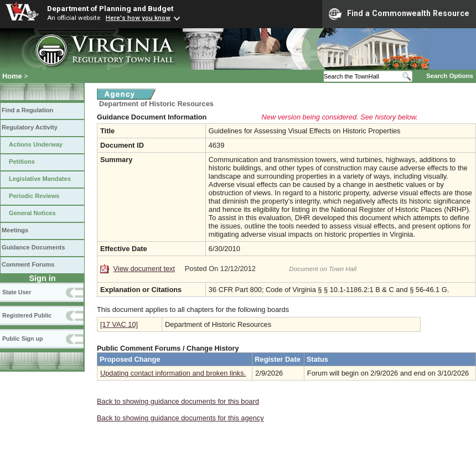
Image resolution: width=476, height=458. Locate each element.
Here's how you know (138, 18)
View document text (144, 269)
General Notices (32, 213)
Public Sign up (22, 339)
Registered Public (27, 315)
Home (12, 76)
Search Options (450, 76)
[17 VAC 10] (119, 324)
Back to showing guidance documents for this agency (180, 418)
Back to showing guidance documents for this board (178, 401)
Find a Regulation (27, 110)
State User (17, 292)
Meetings (15, 230)
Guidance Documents (33, 247)
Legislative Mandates (40, 179)
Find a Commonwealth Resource (399, 14)
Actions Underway (36, 144)
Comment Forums (28, 264)
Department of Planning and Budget (110, 8)
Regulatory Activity (30, 127)
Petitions (22, 162)
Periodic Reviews (34, 196)
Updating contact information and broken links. (173, 373)
